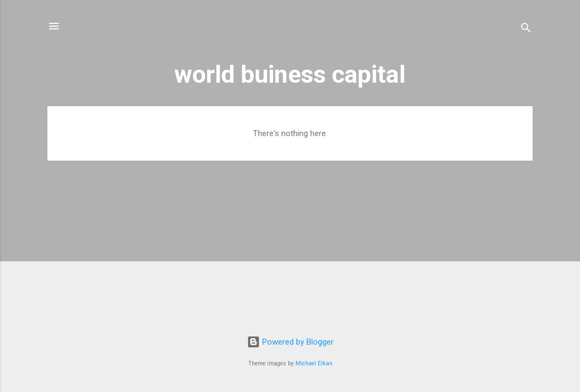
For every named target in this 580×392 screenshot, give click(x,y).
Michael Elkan (314, 363)
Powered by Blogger (290, 342)
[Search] (526, 30)
